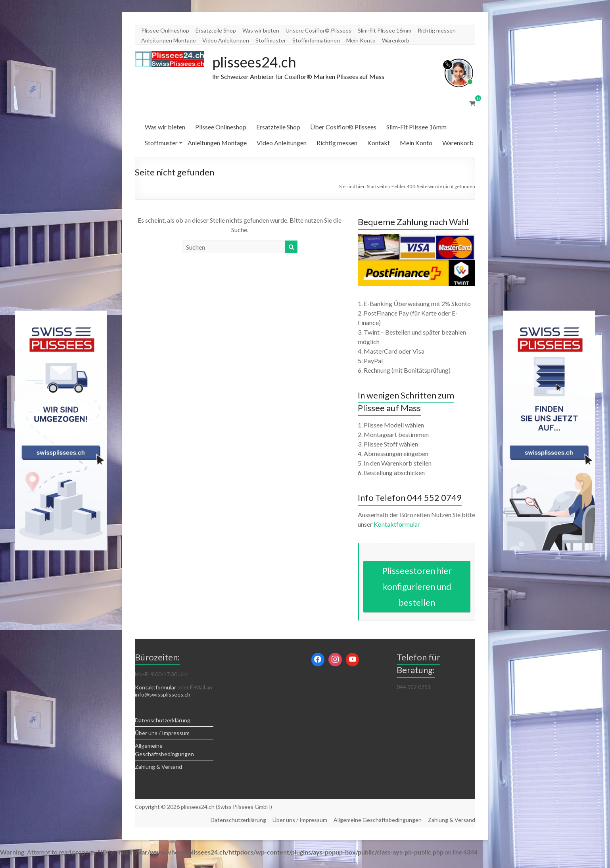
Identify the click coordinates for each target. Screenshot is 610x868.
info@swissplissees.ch (163, 694)
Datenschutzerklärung (163, 720)
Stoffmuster (271, 40)
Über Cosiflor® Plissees (343, 127)
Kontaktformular (397, 524)
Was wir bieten (261, 30)
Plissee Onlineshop (165, 30)
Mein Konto (361, 40)
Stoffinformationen (316, 40)
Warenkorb (396, 40)
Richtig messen (437, 30)
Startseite (377, 186)
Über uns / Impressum (162, 733)
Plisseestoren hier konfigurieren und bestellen (417, 586)
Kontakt (379, 143)
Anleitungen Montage (169, 40)
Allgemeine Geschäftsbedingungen (378, 820)
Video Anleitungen (226, 40)
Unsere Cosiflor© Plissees (318, 30)
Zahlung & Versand (158, 767)
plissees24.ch (254, 62)
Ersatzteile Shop (216, 30)
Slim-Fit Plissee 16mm (385, 30)
